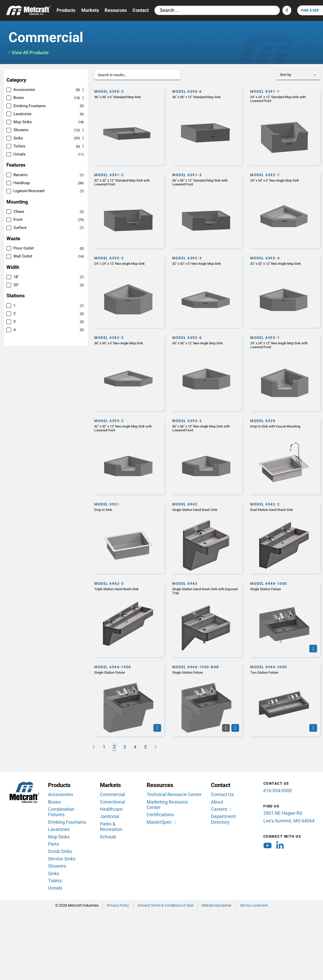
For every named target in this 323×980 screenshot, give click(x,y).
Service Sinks (62, 859)
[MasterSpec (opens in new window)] (162, 822)
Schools (108, 837)
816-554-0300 (278, 790)
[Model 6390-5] (128, 126)
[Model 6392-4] (284, 291)
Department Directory (223, 819)
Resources (116, 10)
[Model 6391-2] (128, 209)
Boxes (54, 802)
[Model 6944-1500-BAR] (206, 699)
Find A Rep (310, 10)
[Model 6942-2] (284, 536)
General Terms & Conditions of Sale (166, 905)
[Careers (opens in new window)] (222, 809)
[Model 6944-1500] (128, 699)
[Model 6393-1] (284, 372)
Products (66, 10)
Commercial (112, 795)
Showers (57, 866)
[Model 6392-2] (128, 291)
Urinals (55, 888)
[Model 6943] (206, 618)
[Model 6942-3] (128, 618)
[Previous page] (94, 747)
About (217, 802)
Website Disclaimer (217, 905)
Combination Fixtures (61, 812)
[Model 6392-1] (284, 209)
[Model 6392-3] (206, 291)
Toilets (55, 881)
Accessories (61, 795)
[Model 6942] (206, 536)
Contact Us (222, 795)
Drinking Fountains (67, 822)
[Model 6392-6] (206, 372)
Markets (90, 10)
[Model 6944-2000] (284, 699)
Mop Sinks (59, 837)
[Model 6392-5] (128, 372)
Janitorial (109, 816)
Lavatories (59, 829)
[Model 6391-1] (284, 126)
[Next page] (156, 747)
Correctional (112, 802)
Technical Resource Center (174, 795)
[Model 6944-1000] (284, 618)
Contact (141, 10)
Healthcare (111, 809)
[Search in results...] (137, 75)
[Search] (287, 10)
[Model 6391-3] (206, 209)
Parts (53, 844)
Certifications (160, 815)
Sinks (54, 873)
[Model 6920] (284, 455)
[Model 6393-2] (128, 455)
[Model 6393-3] (206, 455)
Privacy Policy (118, 905)
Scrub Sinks (60, 851)
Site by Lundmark (254, 905)
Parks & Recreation (111, 827)
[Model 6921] (128, 536)
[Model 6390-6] (206, 126)
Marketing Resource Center (167, 804)
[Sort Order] (299, 75)
